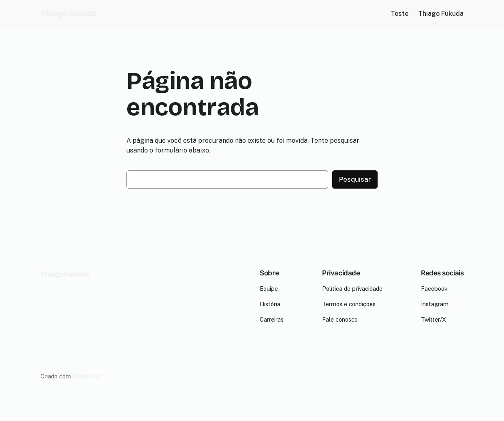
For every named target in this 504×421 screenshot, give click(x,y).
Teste (399, 14)
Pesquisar (355, 179)
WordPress (87, 376)
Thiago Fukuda (68, 14)
